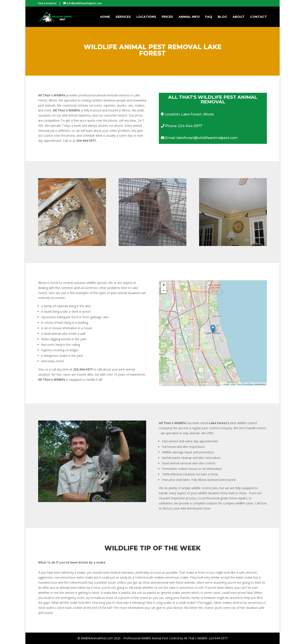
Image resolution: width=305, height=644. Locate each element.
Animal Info (189, 17)
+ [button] (164, 285)
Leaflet (226, 384)
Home (105, 17)
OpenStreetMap (245, 384)
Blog (222, 17)
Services (123, 17)
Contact (259, 17)
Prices (167, 17)
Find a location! (47, 3)
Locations (146, 17)
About (239, 17)
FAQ (209, 17)
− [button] (164, 291)
